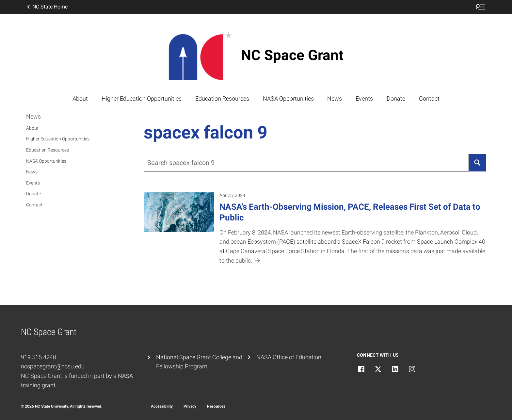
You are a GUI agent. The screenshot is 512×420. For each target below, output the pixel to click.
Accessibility (162, 406)
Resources (216, 406)
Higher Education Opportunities (142, 98)
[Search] (477, 163)
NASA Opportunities (288, 98)
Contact (429, 98)
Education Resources (222, 98)
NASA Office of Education (289, 357)
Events (364, 98)
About (80, 98)
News (335, 98)
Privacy (190, 406)
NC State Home (47, 7)
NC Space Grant (292, 55)
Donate (396, 98)
